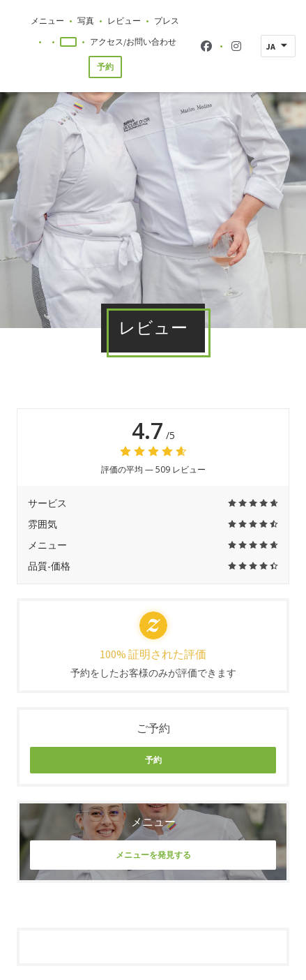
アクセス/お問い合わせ (133, 42)
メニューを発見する (153, 855)
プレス (167, 21)
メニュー (47, 21)
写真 (86, 21)
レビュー (124, 21)
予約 (105, 67)
